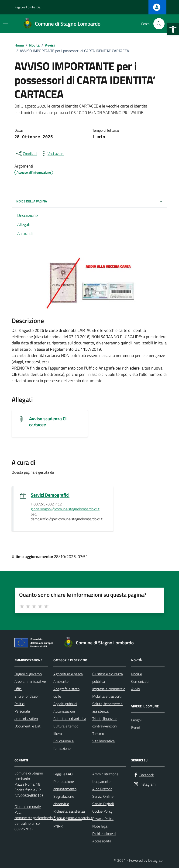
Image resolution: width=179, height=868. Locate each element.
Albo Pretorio (102, 789)
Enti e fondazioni (27, 696)
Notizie (137, 674)
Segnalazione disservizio (64, 800)
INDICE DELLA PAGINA (89, 202)
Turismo (98, 733)
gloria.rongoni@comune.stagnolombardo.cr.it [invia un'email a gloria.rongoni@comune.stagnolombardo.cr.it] (65, 509)
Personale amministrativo (26, 715)
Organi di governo (28, 674)
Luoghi (136, 720)
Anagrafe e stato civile (66, 693)
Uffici (18, 689)
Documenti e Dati (28, 726)
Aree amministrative (30, 681)
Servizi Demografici (50, 495)
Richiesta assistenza (69, 811)
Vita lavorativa (103, 741)
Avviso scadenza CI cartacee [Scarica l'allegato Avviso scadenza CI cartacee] (48, 422)
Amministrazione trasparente (105, 778)
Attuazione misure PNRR (67, 822)
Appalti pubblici (65, 704)
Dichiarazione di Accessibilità (104, 837)
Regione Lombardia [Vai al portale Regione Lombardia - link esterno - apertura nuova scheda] (28, 7)
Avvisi (136, 689)
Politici (19, 704)
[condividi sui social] (26, 154)
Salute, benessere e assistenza (107, 707)
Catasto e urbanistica (70, 719)
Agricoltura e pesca (68, 674)
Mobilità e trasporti (107, 696)
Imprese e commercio (109, 689)
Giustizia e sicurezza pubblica (108, 678)
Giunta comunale (28, 807)
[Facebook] (144, 775)
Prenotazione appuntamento (65, 785)
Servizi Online (103, 796)
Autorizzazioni (64, 711)
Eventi (136, 727)
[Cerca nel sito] (159, 24)
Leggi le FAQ (63, 774)
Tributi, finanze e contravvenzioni (105, 722)
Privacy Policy (103, 819)
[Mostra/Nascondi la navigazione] (6, 23)
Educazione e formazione (64, 745)
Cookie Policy (102, 811)
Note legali (101, 826)
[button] (173, 29)
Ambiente (61, 681)
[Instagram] (144, 784)
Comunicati (140, 681)
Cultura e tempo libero (66, 730)
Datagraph (156, 860)
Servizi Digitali (103, 804)
